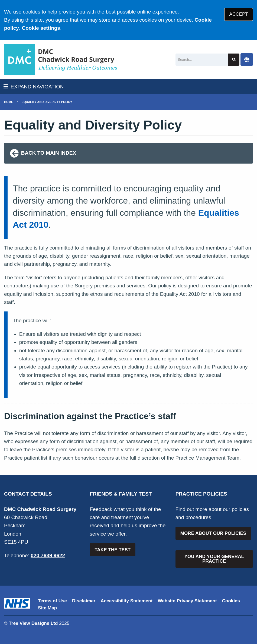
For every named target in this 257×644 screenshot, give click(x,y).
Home (9, 102)
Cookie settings (41, 28)
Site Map (47, 608)
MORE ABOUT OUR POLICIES (213, 533)
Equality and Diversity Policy (47, 102)
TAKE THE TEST (113, 550)
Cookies (231, 601)
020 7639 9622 (48, 555)
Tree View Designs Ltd (33, 623)
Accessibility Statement (127, 601)
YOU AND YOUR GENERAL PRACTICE (214, 559)
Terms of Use (52, 601)
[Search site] (234, 60)
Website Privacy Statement (187, 601)
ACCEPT (239, 14)
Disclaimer (84, 601)
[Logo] (61, 59)
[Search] (202, 60)
